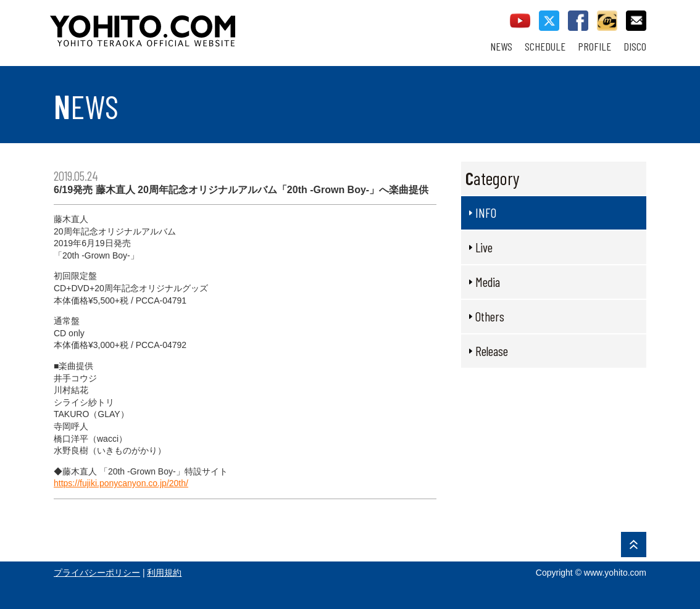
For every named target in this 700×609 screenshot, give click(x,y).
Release (492, 351)
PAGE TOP (634, 545)
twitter (549, 21)
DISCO (635, 47)
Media (488, 282)
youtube (520, 21)
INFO (486, 213)
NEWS (501, 47)
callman (607, 21)
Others (490, 316)
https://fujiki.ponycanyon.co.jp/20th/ (121, 483)
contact (636, 21)
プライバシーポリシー (97, 573)
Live (484, 247)
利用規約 (164, 573)
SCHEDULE (545, 47)
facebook (578, 21)
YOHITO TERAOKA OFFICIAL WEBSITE (190, 25)
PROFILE (594, 47)
